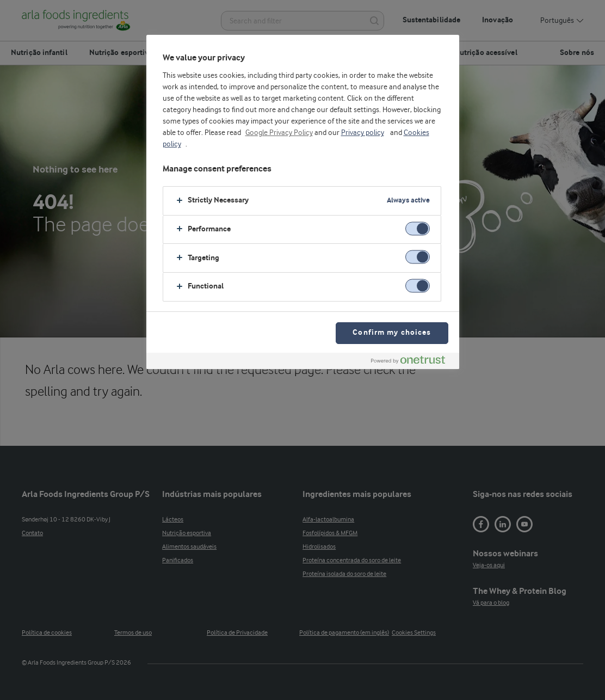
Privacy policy (363, 133)
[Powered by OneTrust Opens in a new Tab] (412, 362)
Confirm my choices (392, 333)
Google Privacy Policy (279, 133)
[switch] (418, 228)
